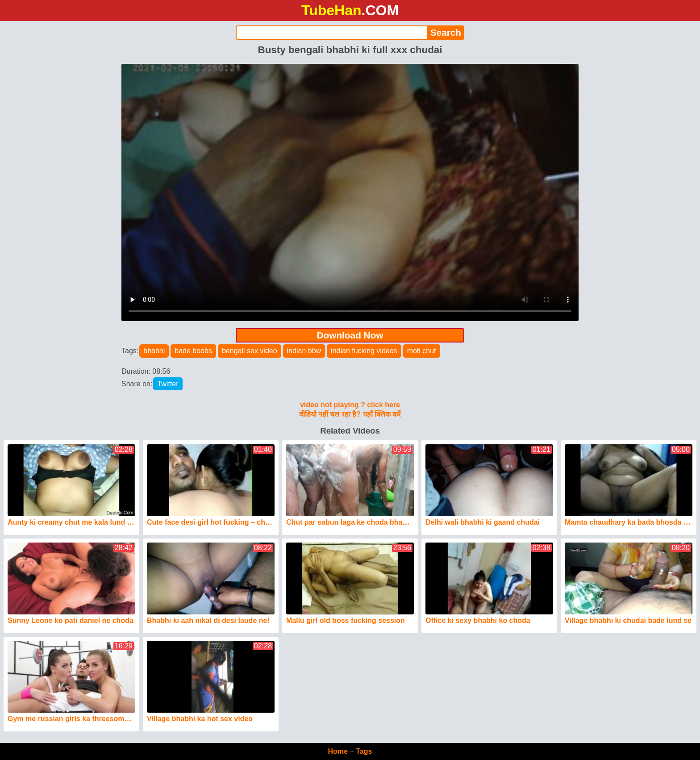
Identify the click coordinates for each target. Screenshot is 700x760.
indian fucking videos (364, 351)
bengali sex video (250, 351)
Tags (364, 751)
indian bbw (304, 351)
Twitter (168, 384)
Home (338, 751)
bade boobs (193, 351)
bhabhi (154, 351)
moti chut (422, 351)
